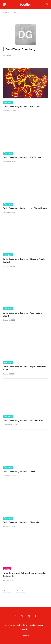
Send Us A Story (36, 625)
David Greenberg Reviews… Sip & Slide (21, 107)
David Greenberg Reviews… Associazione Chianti (23, 315)
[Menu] (4, 4)
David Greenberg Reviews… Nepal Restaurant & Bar (24, 368)
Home (5, 12)
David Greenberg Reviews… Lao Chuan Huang (25, 208)
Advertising (22, 625)
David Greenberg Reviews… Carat (19, 472)
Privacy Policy (26, 629)
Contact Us (10, 625)
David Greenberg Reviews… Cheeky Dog (22, 522)
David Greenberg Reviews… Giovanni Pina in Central (24, 261)
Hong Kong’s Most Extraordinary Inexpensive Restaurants (24, 575)
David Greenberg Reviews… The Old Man (22, 158)
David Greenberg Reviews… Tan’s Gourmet (23, 421)
